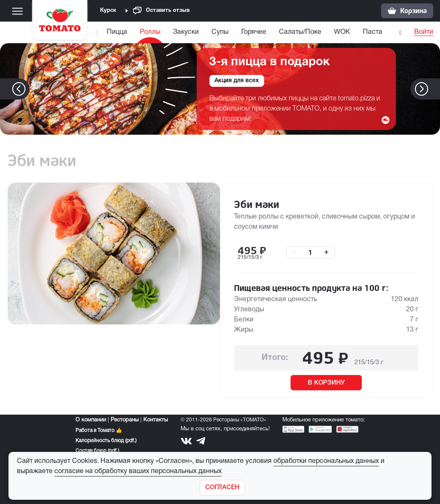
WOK (342, 32)
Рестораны (125, 420)
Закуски (186, 32)
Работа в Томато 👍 (99, 431)
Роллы (150, 32)
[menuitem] (118, 34)
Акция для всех (237, 81)
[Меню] (17, 11)
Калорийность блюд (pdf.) (106, 441)
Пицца (117, 32)
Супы (220, 32)
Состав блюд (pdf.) (97, 451)
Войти (424, 32)
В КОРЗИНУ (326, 383)
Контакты (156, 420)
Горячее (254, 32)
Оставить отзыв (161, 11)
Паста (373, 32)
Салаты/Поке (300, 32)
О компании (91, 420)
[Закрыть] (222, 488)
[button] (434, 89)
